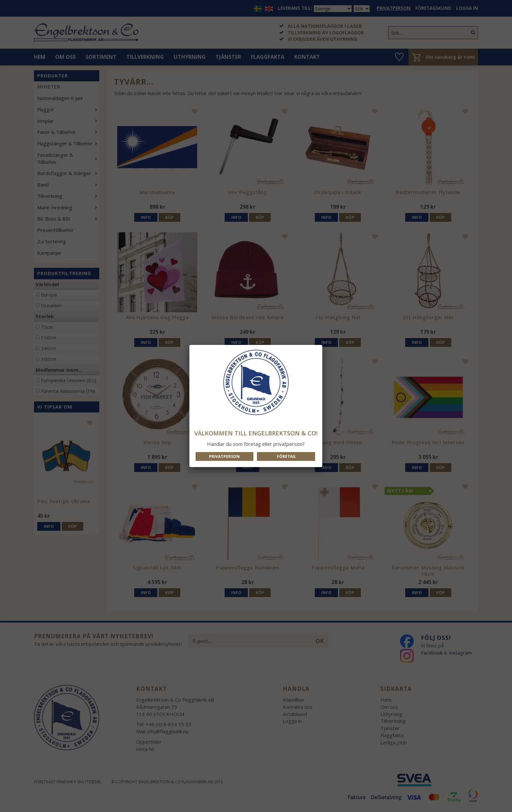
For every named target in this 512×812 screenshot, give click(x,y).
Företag (286, 456)
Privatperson (224, 456)
